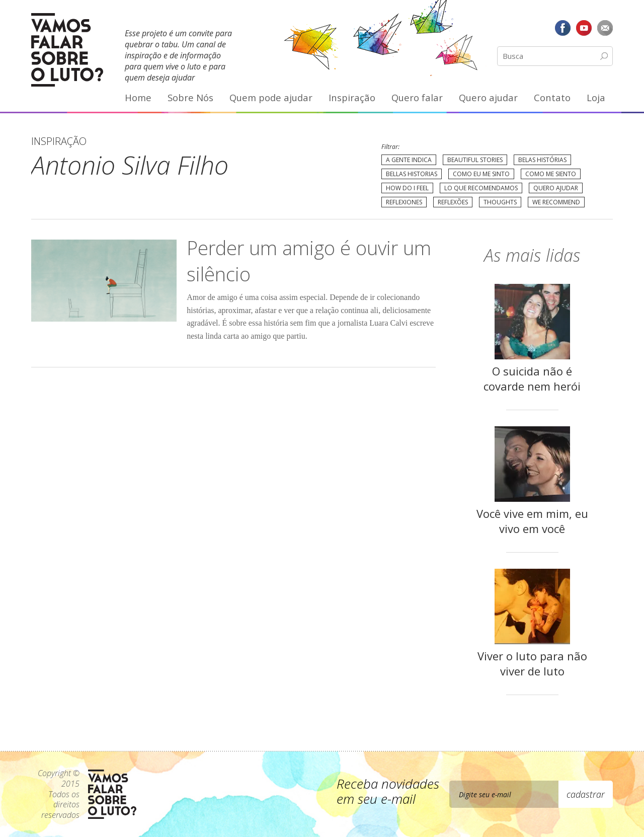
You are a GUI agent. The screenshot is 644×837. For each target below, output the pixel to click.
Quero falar (417, 97)
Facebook (563, 28)
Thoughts (500, 202)
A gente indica (409, 160)
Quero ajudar (488, 97)
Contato (552, 97)
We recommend (556, 202)
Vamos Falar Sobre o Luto (67, 50)
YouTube (584, 28)
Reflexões (453, 202)
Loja (596, 97)
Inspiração (352, 97)
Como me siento (551, 174)
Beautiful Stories (475, 160)
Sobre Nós (190, 97)
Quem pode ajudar (271, 97)
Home (138, 97)
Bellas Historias (412, 174)
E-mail (605, 28)
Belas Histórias (542, 160)
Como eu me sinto (481, 174)
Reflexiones (404, 202)
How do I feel (407, 188)
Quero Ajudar (556, 188)
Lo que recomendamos (481, 188)
